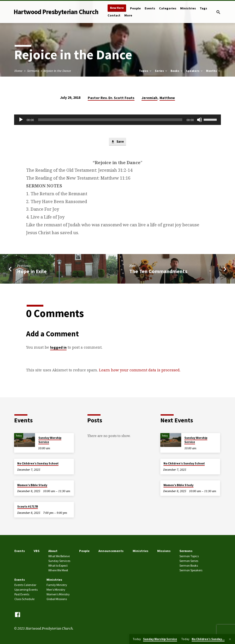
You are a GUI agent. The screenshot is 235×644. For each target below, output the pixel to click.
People (135, 8)
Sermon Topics (189, 556)
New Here (117, 8)
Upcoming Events (26, 590)
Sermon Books (189, 565)
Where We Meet (58, 570)
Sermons (33, 71)
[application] (118, 120)
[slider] (110, 120)
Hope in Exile (32, 272)
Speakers (195, 71)
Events (150, 8)
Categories (168, 8)
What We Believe (59, 556)
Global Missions (57, 599)
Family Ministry (57, 585)
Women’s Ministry (58, 594)
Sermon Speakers (191, 570)
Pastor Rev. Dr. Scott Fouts (111, 98)
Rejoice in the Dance (57, 71)
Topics (145, 71)
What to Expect (58, 565)
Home (18, 71)
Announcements (111, 551)
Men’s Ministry (56, 590)
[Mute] (199, 120)
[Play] (21, 120)
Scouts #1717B (28, 507)
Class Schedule (24, 599)
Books (177, 71)
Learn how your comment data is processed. (140, 370)
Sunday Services (59, 561)
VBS (37, 551)
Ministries (188, 8)
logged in (58, 348)
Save (117, 142)
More (128, 15)
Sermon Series (189, 561)
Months (213, 71)
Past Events (22, 594)
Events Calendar (25, 585)
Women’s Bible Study (32, 485)
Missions (164, 551)
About (53, 551)
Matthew (167, 98)
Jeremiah (149, 98)
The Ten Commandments (158, 272)
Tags (203, 8)
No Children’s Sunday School (38, 464)
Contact (114, 15)
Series (161, 71)
